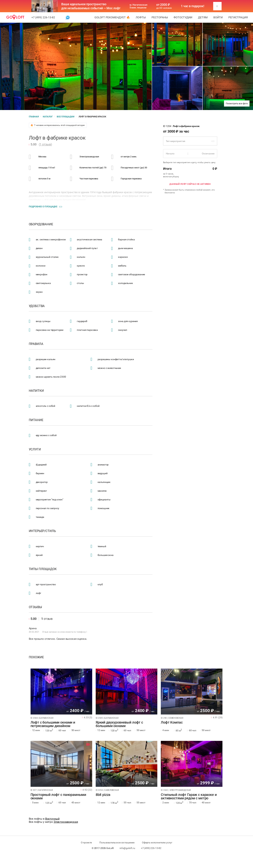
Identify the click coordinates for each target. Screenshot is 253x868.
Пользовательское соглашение (117, 843)
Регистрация (238, 17)
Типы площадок (43, 569)
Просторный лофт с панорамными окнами (58, 797)
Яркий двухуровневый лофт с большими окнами (119, 724)
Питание (36, 420)
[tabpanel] (61, 692)
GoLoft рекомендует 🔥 (112, 17)
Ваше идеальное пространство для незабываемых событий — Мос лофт (91, 6)
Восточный (52, 819)
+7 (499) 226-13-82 (43, 17)
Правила (36, 344)
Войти (218, 17)
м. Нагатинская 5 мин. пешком (138, 6)
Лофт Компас (172, 723)
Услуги (35, 449)
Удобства (37, 306)
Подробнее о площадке (43, 206)
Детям (203, 17)
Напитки (36, 391)
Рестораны (160, 17)
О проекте (86, 843)
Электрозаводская (66, 822)
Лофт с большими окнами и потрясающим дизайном (53, 724)
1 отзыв (45, 144)
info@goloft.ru (127, 848)
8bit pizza (103, 795)
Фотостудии (183, 17)
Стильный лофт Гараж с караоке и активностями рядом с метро (189, 797)
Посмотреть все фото (237, 103)
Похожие (36, 657)
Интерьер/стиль (42, 531)
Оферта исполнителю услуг (157, 843)
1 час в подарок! (193, 6)
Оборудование (41, 224)
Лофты (141, 17)
